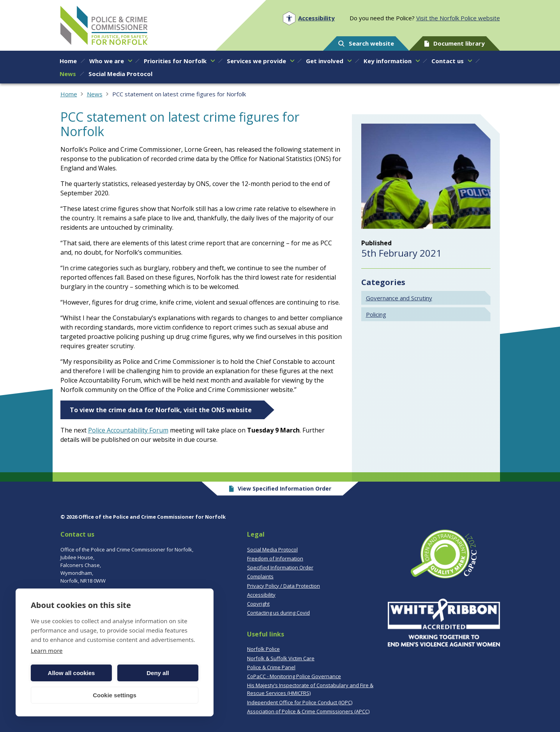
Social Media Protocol (272, 549)
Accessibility (261, 595)
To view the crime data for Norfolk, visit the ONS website (161, 410)
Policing (376, 314)
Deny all (158, 673)
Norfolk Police (263, 649)
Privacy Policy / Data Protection (284, 586)
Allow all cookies (72, 673)
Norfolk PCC (104, 25)
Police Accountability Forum (128, 430)
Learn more (47, 650)
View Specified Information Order (280, 488)
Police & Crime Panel (271, 667)
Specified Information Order (280, 567)
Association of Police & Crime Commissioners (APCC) (308, 711)
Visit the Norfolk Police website (458, 18)
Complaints (260, 576)
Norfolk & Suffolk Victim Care (281, 658)
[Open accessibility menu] (309, 18)
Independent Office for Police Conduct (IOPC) (300, 702)
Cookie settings (115, 695)
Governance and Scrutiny (399, 298)
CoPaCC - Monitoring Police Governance (294, 676)
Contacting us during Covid (278, 613)
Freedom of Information (275, 558)
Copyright (258, 604)
